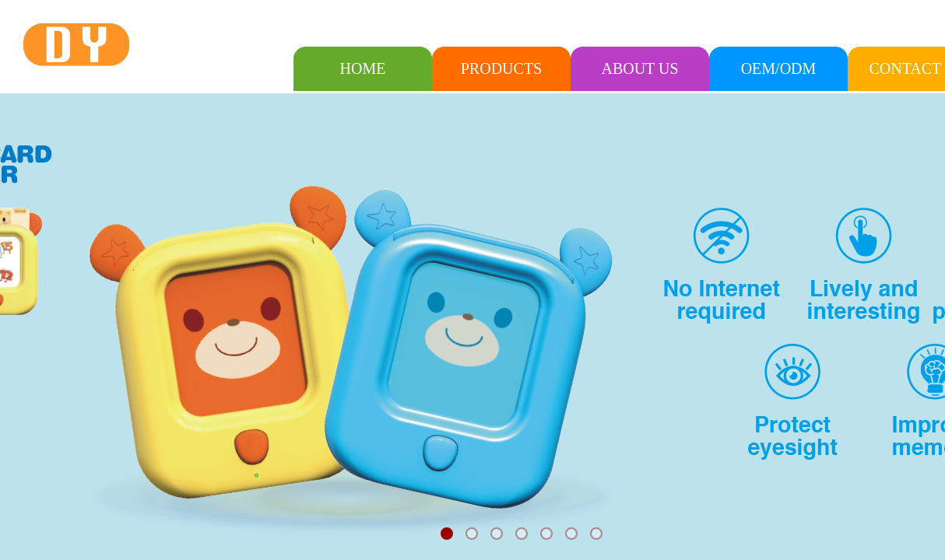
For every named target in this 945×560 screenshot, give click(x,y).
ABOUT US (639, 68)
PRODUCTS (501, 68)
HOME (363, 68)
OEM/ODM (779, 68)
